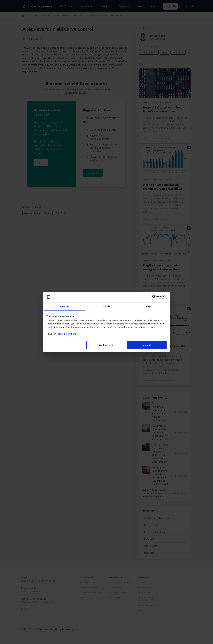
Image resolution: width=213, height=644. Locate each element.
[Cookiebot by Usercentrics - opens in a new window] (154, 297)
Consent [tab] (64, 307)
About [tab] (149, 306)
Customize (106, 345)
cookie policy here (66, 334)
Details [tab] (106, 306)
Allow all (147, 345)
